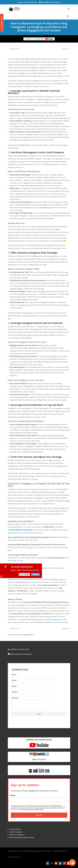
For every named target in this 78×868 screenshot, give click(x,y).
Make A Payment (16, 832)
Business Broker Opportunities (22, 837)
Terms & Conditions (17, 835)
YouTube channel (61, 622)
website (48, 622)
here (63, 537)
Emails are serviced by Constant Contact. (33, 809)
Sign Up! (39, 815)
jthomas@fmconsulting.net (21, 530)
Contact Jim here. (33, 517)
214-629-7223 (33, 2)
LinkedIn (34, 594)
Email (13, 796)
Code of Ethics (15, 829)
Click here (44, 524)
